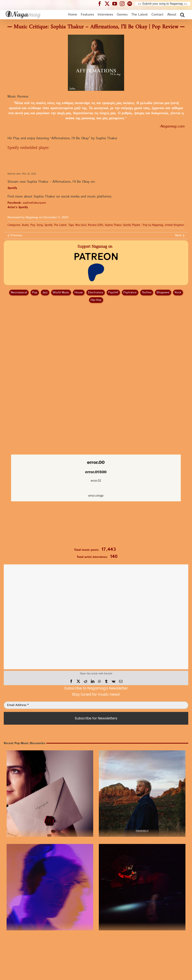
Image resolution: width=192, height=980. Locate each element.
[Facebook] (71, 681)
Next (178, 235)
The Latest (60, 225)
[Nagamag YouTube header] (116, 4)
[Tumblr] (106, 681)
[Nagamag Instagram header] (124, 4)
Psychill (113, 293)
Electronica (96, 293)
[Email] (121, 681)
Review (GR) (96, 225)
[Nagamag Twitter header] (109, 4)
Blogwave (163, 293)
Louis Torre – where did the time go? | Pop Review (48, 936)
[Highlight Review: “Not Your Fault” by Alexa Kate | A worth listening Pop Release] (50, 794)
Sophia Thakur (113, 225)
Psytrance (130, 293)
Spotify (48, 225)
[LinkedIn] (93, 681)
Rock (178, 293)
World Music (61, 293)
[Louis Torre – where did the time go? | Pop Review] (50, 887)
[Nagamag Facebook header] (101, 4)
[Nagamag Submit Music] (96, 525)
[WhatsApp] (99, 681)
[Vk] (114, 681)
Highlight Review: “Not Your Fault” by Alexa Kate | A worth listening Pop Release (73, 842)
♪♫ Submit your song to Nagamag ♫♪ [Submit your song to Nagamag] (162, 4)
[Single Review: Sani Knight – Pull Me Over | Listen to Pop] (142, 887)
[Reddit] (85, 681)
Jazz (45, 293)
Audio (25, 225)
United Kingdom (174, 225)
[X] (78, 681)
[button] (182, 15)
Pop (33, 225)
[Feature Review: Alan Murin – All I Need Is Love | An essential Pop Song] (142, 794)
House (79, 293)
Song (40, 225)
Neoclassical (19, 293)
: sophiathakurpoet (27, 203)
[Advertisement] (96, 326)
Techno (147, 293)
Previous (16, 235)
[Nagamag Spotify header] (131, 4)
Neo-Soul (81, 225)
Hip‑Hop (96, 300)
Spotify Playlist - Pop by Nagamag (143, 225)
